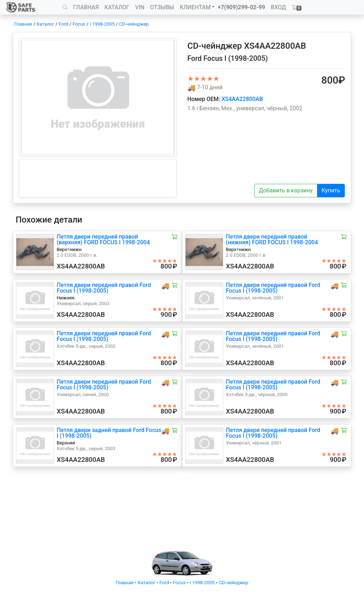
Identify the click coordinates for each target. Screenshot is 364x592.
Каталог (45, 24)
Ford (63, 24)
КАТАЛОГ (117, 7)
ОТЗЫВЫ (162, 7)
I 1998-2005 (102, 24)
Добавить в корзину (286, 190)
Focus (79, 24)
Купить (331, 190)
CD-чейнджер (134, 24)
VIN (140, 7)
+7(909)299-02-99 (241, 7)
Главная (23, 24)
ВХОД (279, 7)
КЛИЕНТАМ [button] (195, 7)
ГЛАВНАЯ (86, 7)
